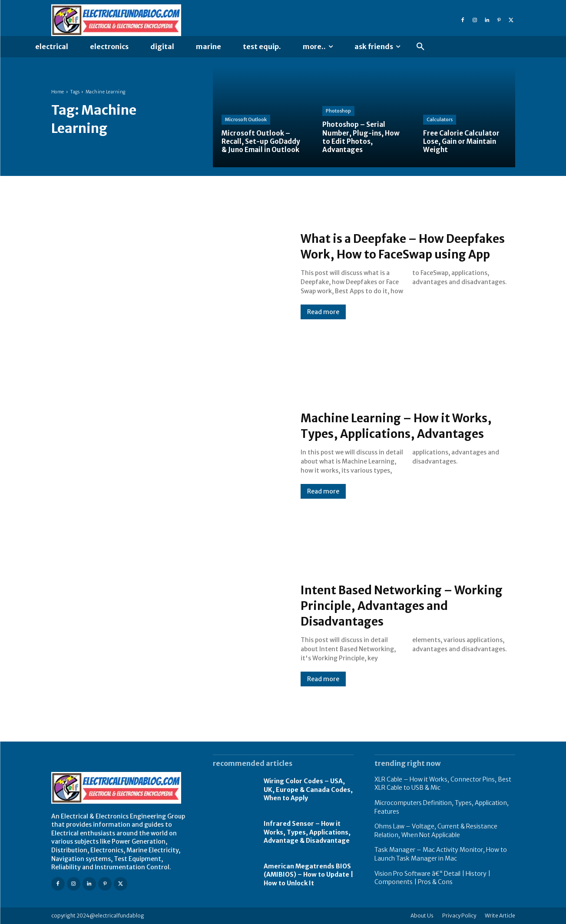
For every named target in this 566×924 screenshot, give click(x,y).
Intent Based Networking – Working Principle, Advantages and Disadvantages (399, 605)
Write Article (500, 916)
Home (58, 92)
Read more (323, 320)
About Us (422, 916)
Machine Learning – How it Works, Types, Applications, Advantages (389, 425)
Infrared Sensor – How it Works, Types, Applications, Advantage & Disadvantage (307, 832)
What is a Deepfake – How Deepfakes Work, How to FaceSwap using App (383, 246)
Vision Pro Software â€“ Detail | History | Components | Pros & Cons (432, 878)
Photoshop (338, 111)
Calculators (440, 119)
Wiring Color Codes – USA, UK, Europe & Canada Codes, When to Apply (308, 790)
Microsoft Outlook (246, 119)
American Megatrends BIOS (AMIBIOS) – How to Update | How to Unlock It (308, 875)
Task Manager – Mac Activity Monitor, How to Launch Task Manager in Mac (441, 854)
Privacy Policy (459, 916)
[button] (420, 47)
